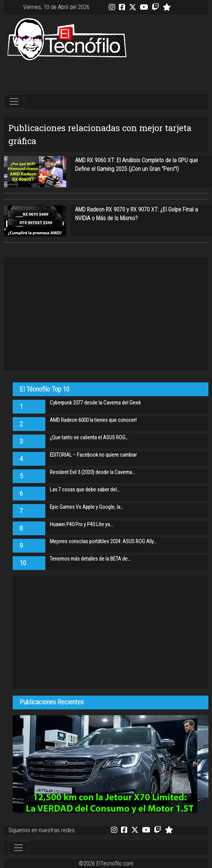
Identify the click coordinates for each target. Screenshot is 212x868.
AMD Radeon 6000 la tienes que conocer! (93, 420)
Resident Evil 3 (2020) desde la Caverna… (92, 472)
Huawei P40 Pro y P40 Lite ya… (81, 525)
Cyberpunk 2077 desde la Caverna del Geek (95, 403)
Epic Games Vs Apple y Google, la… (86, 507)
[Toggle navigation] (14, 101)
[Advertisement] (106, 78)
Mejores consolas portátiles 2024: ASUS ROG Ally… (103, 542)
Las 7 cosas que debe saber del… (85, 490)
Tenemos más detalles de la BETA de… (90, 559)
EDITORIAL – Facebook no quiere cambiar (93, 455)
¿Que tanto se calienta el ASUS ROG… (89, 438)
